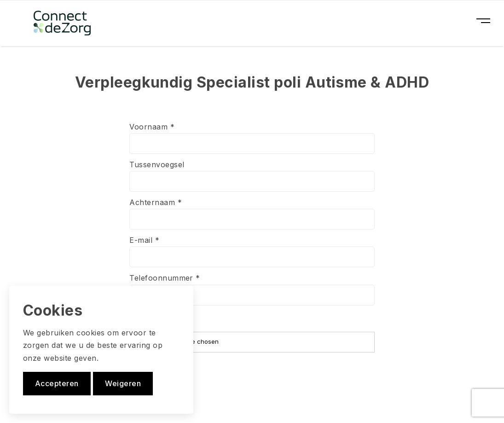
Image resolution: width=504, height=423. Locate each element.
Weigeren (123, 383)
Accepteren (57, 383)
